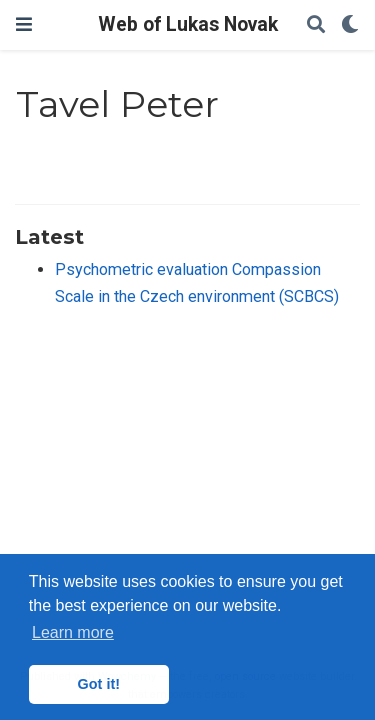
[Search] (316, 25)
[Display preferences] (350, 25)
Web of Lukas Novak (188, 24)
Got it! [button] (99, 684)
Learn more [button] (73, 632)
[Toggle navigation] (24, 24)
